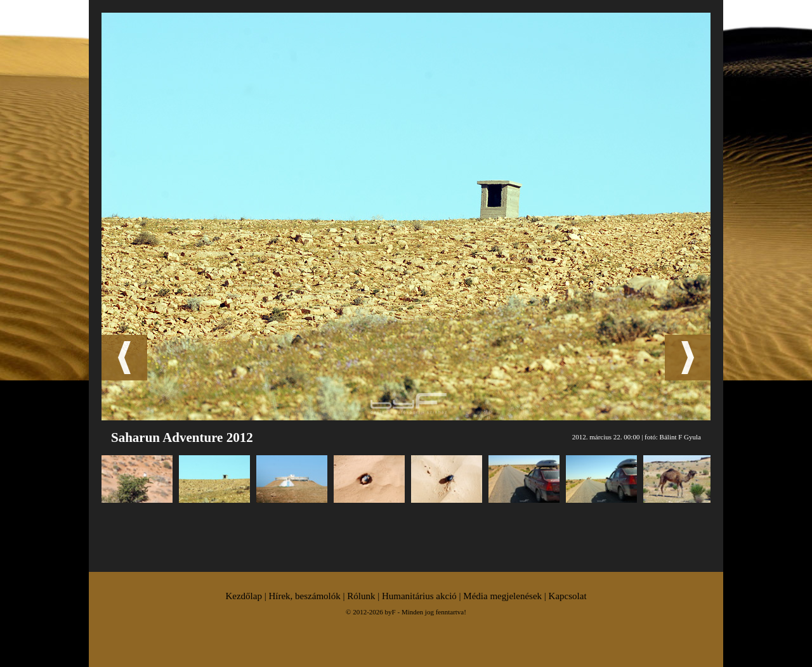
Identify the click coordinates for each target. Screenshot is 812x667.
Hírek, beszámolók (304, 596)
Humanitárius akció (419, 596)
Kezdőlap (243, 596)
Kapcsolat (568, 596)
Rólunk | (364, 596)
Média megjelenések (502, 596)
